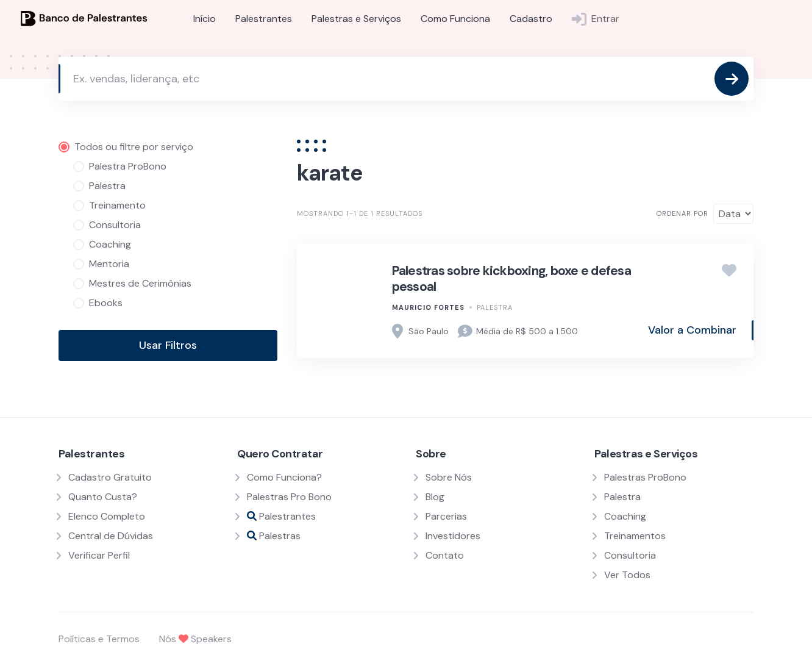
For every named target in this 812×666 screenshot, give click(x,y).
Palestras (274, 536)
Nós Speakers (195, 639)
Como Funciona (455, 19)
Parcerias (446, 516)
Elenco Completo (107, 516)
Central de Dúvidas (111, 536)
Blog (435, 497)
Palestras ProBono (645, 477)
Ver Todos (627, 575)
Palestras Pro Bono (289, 497)
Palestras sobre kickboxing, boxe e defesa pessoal (511, 279)
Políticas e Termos (99, 639)
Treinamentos (635, 536)
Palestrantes (264, 19)
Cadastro (531, 19)
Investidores (453, 536)
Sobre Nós (449, 477)
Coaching (625, 516)
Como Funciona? (284, 477)
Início (205, 19)
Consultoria (630, 555)
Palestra (495, 307)
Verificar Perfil (99, 555)
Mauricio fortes (428, 307)
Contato (445, 555)
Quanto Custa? (103, 497)
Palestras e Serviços (356, 19)
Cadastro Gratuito (110, 477)
